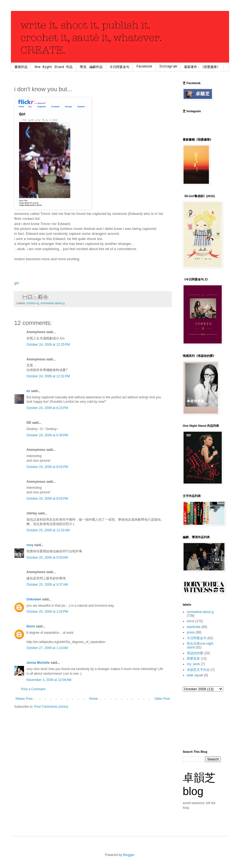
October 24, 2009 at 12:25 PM (48, 345)
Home (94, 699)
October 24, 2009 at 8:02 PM (47, 467)
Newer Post (24, 699)
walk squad (195, 675)
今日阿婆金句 (119, 67)
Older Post (162, 699)
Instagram (168, 67)
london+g (33, 303)
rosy (30, 545)
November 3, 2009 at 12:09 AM (49, 680)
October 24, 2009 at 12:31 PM (48, 376)
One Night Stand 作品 (54, 67)
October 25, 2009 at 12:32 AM (48, 530)
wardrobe (194, 627)
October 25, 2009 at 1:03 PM (47, 612)
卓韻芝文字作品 (198, 670)
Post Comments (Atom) (51, 707)
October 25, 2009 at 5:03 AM (47, 558)
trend (190, 621)
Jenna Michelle (38, 663)
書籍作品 (21, 67)
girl (17, 283)
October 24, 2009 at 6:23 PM (47, 408)
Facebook (144, 67)
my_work (193, 664)
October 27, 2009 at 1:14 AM (47, 648)
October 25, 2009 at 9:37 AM (47, 585)
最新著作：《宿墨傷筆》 (202, 67)
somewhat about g (53, 303)
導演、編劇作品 (91, 67)
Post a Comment (33, 689)
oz (28, 391)
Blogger (129, 855)
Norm (31, 626)
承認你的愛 (195, 653)
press (191, 632)
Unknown (34, 599)
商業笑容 (193, 659)
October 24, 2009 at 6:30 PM (47, 435)
